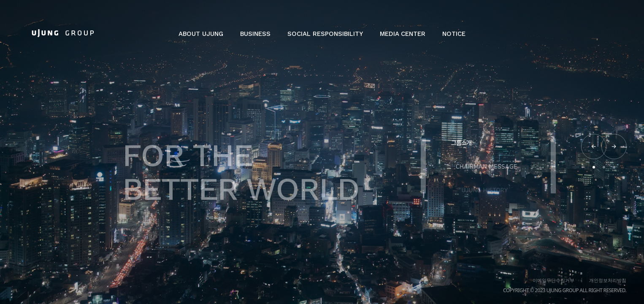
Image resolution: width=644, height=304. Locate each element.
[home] (63, 33)
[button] (201, 38)
